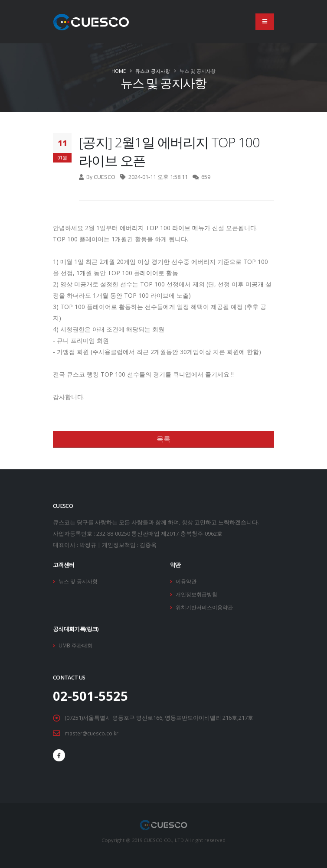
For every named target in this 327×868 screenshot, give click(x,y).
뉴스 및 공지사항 (80, 581)
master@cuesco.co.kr (92, 731)
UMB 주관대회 (77, 644)
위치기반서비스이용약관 (207, 606)
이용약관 (187, 581)
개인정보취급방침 (198, 593)
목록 (163, 439)
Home (119, 71)
